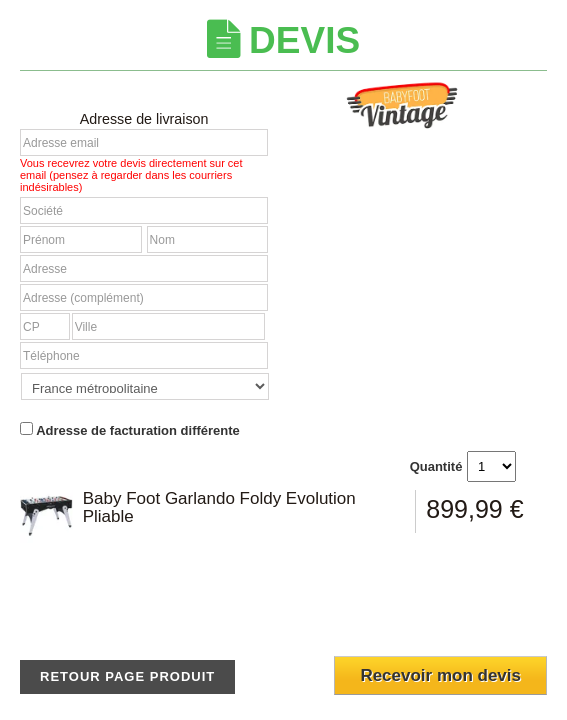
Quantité (436, 466)
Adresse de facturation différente (130, 430)
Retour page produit (127, 676)
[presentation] (428, 610)
